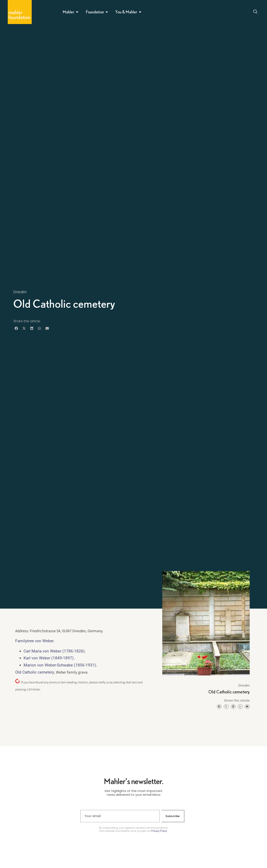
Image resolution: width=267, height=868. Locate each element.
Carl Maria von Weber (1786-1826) (54, 651)
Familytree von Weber (34, 641)
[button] (16, 328)
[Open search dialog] (255, 12)
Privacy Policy (159, 831)
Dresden (20, 292)
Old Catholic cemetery (35, 672)
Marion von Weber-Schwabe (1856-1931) (60, 665)
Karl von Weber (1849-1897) (49, 658)
